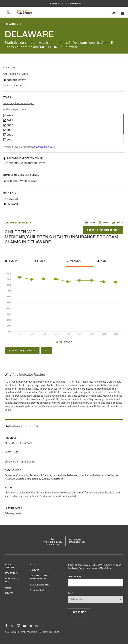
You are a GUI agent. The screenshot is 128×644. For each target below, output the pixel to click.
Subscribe (79, 612)
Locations (11, 24)
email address (75, 577)
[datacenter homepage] (24, 12)
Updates (9, 593)
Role (70, 593)
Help (33, 564)
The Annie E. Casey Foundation (64, 3)
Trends (75, 261)
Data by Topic (12, 573)
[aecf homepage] (8, 12)
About (8, 587)
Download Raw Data (22, 350)
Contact (35, 570)
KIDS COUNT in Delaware (18, 443)
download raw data (44, 146)
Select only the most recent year (19, 103)
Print (90, 222)
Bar (103, 261)
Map (42, 261)
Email (103, 222)
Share (117, 222)
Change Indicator (16, 223)
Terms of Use (37, 590)
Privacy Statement (40, 584)
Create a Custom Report (103, 230)
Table (13, 261)
